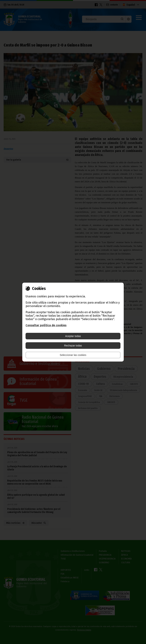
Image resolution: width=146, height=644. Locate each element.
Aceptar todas (73, 336)
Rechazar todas (73, 346)
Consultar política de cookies (46, 325)
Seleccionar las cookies (73, 355)
